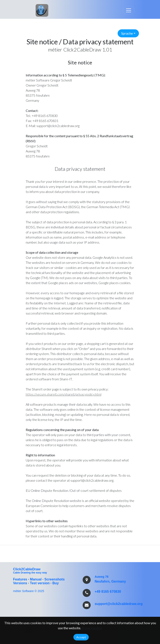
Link (37, 10)
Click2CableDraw (27, 569)
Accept (81, 638)
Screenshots (55, 579)
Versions (20, 583)
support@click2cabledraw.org (119, 604)
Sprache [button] (127, 33)
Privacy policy (92, 629)
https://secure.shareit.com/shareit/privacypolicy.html (64, 394)
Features (20, 579)
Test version (40, 583)
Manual (36, 579)
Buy (55, 583)
